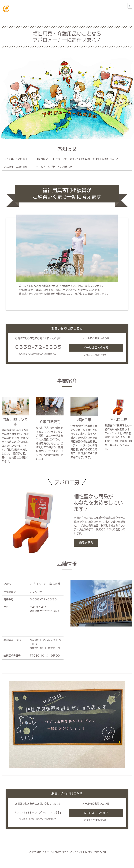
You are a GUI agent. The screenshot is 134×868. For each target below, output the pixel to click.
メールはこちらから (96, 348)
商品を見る (86, 543)
